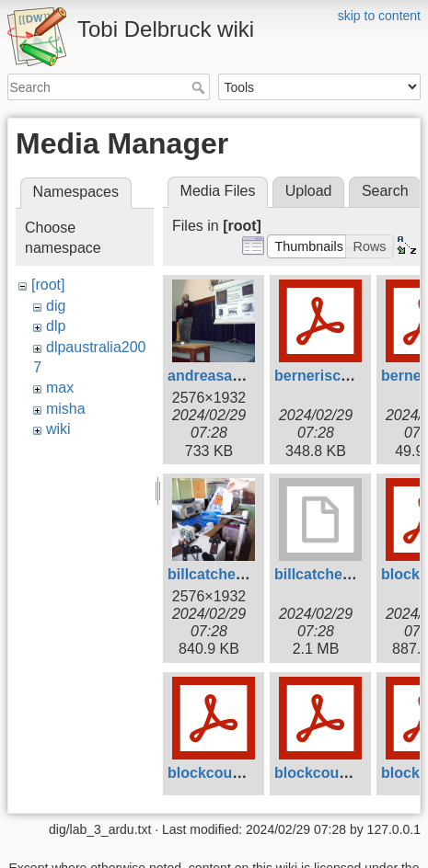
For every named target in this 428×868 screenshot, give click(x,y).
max (60, 388)
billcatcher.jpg (217, 574)
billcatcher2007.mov (345, 574)
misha (66, 409)
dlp (56, 326)
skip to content (379, 16)
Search (200, 87)
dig (56, 306)
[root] (48, 285)
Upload (309, 191)
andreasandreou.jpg (238, 376)
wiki (58, 429)
